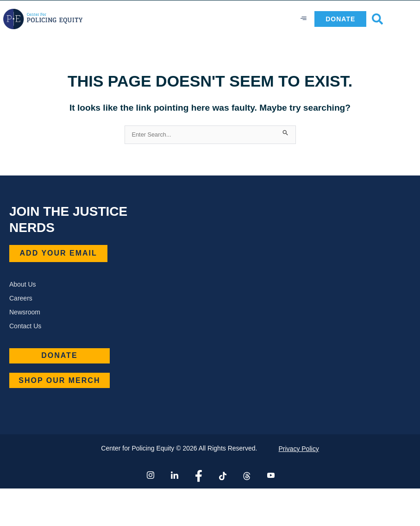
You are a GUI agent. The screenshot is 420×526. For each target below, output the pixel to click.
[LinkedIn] (174, 476)
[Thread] (246, 476)
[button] (377, 19)
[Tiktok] (222, 476)
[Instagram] (150, 476)
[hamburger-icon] (304, 19)
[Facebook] (198, 476)
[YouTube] (270, 476)
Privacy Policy (299, 449)
